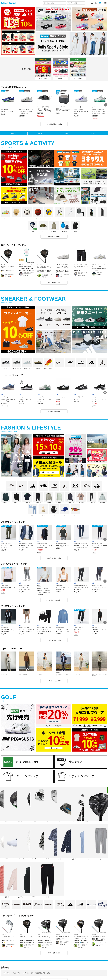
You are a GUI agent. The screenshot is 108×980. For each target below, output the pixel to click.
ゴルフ (93, 133)
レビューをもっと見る (54, 283)
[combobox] (54, 3)
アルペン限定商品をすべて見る (54, 124)
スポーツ (13, 133)
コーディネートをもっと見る (54, 681)
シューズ (40, 133)
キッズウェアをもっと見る (54, 640)
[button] (106, 105)
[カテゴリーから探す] (76, 3)
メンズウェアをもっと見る (54, 558)
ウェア (67, 133)
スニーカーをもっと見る (54, 411)
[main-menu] (106, 3)
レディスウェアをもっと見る (54, 600)
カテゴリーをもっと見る (54, 237)
